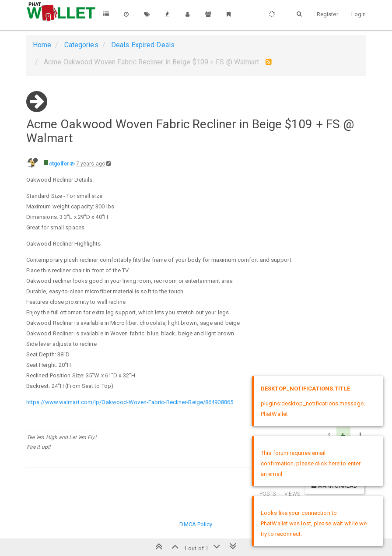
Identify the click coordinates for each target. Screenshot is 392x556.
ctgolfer (59, 164)
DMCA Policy (196, 524)
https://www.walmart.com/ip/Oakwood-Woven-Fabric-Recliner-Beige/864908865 (130, 402)
